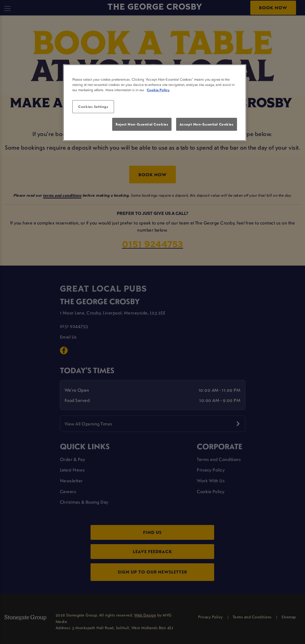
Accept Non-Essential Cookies (207, 124)
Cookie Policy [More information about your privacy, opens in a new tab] (158, 90)
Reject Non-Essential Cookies (142, 124)
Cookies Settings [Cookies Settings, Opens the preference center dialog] (93, 107)
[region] (155, 103)
